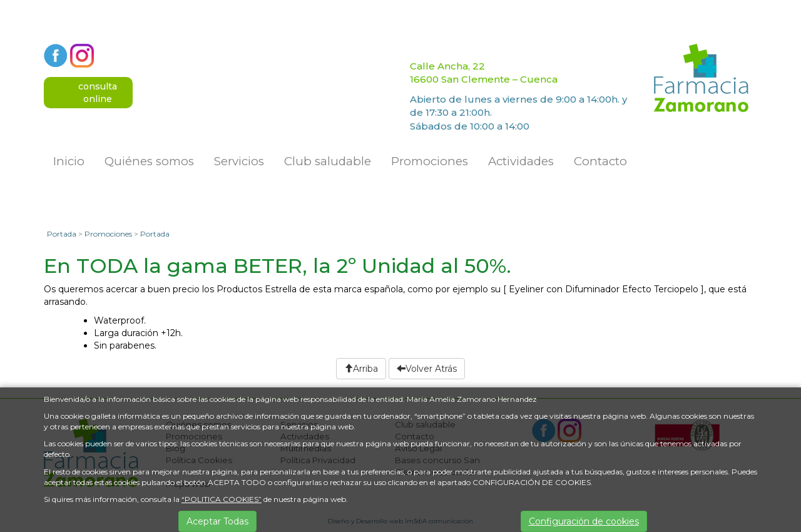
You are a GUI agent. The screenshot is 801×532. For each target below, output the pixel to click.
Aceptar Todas (217, 521)
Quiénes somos (149, 161)
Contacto (600, 161)
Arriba (361, 369)
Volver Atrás (427, 369)
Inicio (69, 161)
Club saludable (328, 161)
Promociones (430, 161)
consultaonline (98, 93)
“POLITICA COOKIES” (222, 499)
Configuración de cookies (584, 521)
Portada (62, 234)
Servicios (239, 161)
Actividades (521, 161)
